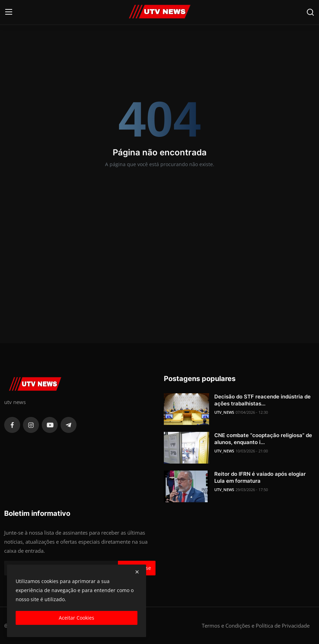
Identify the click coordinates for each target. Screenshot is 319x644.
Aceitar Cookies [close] (77, 618)
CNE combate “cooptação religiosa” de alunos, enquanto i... (263, 439)
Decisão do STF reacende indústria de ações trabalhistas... (262, 400)
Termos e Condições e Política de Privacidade (256, 626)
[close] (137, 572)
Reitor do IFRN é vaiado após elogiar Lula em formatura (260, 477)
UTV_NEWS (224, 412)
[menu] (9, 12)
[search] (310, 12)
